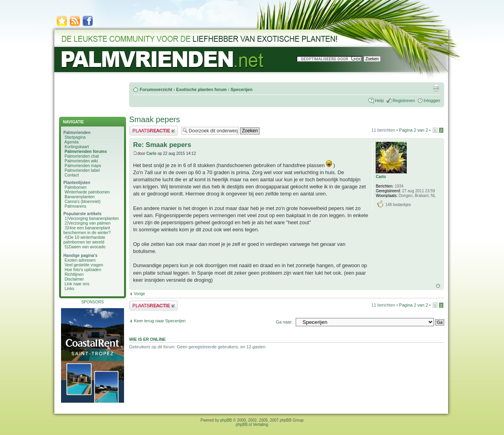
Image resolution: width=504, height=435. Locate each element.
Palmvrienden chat (82, 156)
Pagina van (414, 130)
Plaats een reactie (153, 131)
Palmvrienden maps (83, 165)
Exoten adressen (80, 260)
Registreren (404, 100)
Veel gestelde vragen (84, 265)
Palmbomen (76, 187)
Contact (72, 175)
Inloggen (432, 100)
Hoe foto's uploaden (83, 270)
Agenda (71, 142)
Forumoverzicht (156, 89)
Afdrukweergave (436, 88)
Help (379, 100)
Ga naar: (284, 322)
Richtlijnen (74, 274)
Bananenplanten (80, 197)
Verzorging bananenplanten (93, 218)
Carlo (152, 153)
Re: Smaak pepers (162, 145)
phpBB (226, 420)
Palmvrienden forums (86, 151)
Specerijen (241, 89)
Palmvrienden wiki (81, 161)
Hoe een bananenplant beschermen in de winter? (87, 230)
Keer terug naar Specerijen (160, 321)
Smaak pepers (155, 119)
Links (69, 288)
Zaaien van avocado (87, 247)
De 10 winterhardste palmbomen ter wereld (84, 240)
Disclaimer (74, 279)
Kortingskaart (77, 147)
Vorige (139, 294)
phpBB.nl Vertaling (252, 425)
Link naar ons (77, 284)
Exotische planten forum (201, 89)
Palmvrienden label (82, 170)
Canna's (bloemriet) (82, 201)
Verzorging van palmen (89, 223)
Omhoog (438, 286)
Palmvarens (75, 206)
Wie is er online (147, 339)
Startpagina (75, 137)
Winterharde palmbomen (87, 192)
